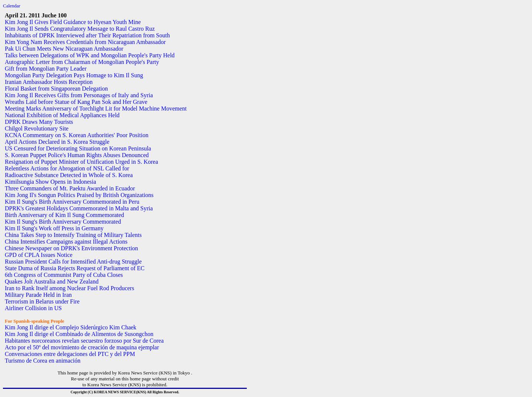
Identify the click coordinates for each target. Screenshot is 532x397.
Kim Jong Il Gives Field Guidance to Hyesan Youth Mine (73, 22)
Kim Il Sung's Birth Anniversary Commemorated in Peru (72, 202)
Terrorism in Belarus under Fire (42, 301)
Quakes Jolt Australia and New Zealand (52, 281)
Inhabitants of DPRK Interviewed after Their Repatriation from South (87, 35)
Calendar (12, 6)
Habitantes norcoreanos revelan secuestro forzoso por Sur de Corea (84, 341)
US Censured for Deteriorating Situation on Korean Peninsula (78, 148)
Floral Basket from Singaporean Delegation (56, 89)
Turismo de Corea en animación (43, 361)
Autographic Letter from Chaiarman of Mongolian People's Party (82, 62)
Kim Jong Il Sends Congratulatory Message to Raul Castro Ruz (80, 29)
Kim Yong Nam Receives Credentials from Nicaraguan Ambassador (85, 42)
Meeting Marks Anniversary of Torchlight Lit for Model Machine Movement (96, 108)
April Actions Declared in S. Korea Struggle (57, 142)
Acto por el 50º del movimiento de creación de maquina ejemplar (82, 347)
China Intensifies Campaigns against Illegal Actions (66, 242)
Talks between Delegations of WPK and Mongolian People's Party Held (90, 55)
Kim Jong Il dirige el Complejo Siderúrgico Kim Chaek (71, 327)
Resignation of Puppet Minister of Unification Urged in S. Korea (81, 162)
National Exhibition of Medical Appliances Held (62, 115)
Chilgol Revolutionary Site (37, 128)
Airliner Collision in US (33, 308)
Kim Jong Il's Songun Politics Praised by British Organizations (79, 195)
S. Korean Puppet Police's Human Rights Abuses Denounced (77, 155)
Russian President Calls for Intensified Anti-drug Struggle (73, 262)
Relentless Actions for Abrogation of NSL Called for (67, 168)
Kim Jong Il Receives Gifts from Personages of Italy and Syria (79, 95)
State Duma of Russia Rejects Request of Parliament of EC (75, 268)
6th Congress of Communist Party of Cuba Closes (64, 275)
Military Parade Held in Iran (38, 295)
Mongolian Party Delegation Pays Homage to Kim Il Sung (74, 75)
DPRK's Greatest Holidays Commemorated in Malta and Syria (79, 208)
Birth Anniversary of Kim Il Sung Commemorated (64, 215)
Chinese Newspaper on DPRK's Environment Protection (71, 248)
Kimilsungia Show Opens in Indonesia (50, 182)
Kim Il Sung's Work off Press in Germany (54, 228)
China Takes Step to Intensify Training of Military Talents (73, 235)
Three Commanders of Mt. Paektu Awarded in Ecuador (70, 188)
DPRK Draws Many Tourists (39, 122)
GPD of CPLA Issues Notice (39, 255)
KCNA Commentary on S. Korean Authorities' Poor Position (77, 135)
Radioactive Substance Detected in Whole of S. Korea (69, 175)
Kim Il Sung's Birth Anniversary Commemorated (63, 222)
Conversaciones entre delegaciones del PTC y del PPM (70, 354)
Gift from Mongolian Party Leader (46, 69)
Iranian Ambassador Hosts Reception (49, 82)
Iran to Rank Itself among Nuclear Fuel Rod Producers (69, 288)
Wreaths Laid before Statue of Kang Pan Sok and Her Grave (76, 102)
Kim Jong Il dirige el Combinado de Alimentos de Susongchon (79, 334)
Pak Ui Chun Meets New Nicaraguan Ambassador (64, 49)
